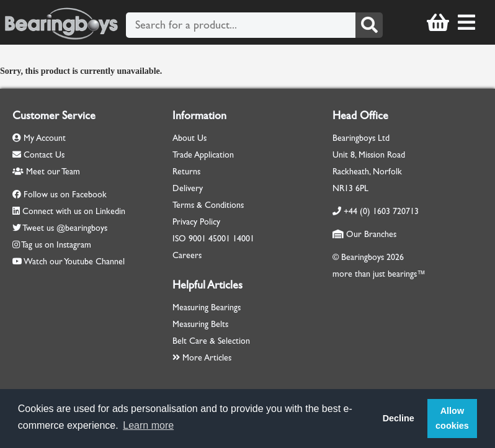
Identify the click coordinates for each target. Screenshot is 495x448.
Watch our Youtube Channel (74, 262)
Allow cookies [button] (452, 418)
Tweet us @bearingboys (65, 228)
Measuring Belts (200, 324)
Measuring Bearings (207, 307)
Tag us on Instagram (56, 245)
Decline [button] (399, 418)
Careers (187, 255)
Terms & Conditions (208, 205)
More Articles (202, 358)
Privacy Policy (196, 222)
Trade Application (203, 155)
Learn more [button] (148, 425)
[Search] (369, 25)
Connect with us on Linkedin (74, 211)
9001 (197, 239)
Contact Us (38, 155)
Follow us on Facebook (65, 195)
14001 (243, 239)
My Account (39, 138)
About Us (190, 138)
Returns (186, 172)
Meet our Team (46, 172)
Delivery (188, 188)
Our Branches (364, 234)
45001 (219, 239)
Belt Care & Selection (211, 341)
